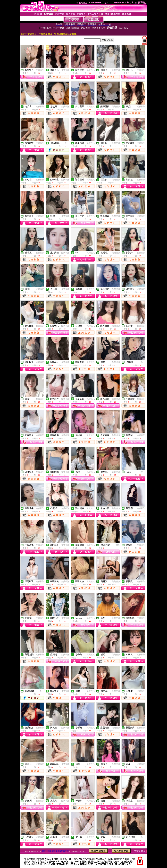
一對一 (66, 143)
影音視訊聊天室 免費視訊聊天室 (55, 851)
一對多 (117, 545)
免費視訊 (40, 70)
